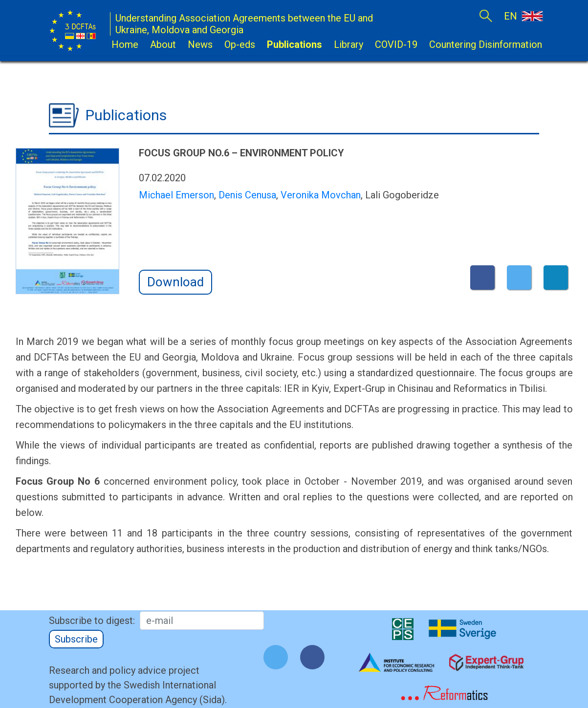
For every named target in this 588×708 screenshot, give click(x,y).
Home (125, 44)
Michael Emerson (176, 195)
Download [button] (175, 282)
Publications (294, 44)
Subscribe (76, 639)
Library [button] (348, 44)
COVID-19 (396, 44)
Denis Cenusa (247, 195)
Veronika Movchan (321, 195)
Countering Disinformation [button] (486, 44)
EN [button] (523, 16)
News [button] (200, 44)
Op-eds (240, 44)
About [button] (163, 44)
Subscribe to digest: (92, 621)
